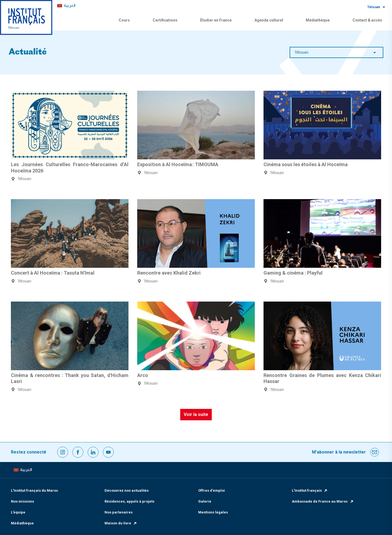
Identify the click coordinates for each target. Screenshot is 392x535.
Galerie (205, 501)
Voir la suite (196, 414)
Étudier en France (216, 20)
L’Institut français (310, 490)
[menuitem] (66, 6)
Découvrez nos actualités (127, 490)
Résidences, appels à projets (129, 501)
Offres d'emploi (212, 490)
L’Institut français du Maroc (35, 490)
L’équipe (18, 512)
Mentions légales (213, 512)
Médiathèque (318, 20)
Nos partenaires (119, 512)
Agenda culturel (269, 20)
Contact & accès (367, 20)
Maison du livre (121, 523)
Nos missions (22, 501)
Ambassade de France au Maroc (323, 501)
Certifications (165, 20)
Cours (124, 20)
